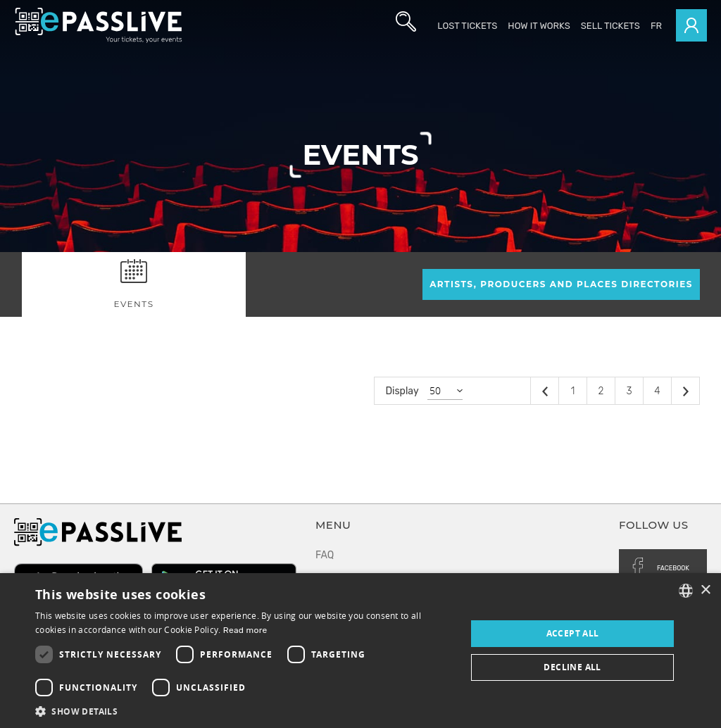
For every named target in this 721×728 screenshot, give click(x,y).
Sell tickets (610, 26)
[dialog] (360, 651)
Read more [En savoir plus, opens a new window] (245, 630)
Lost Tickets (467, 26)
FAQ (325, 555)
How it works (539, 26)
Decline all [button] (572, 667)
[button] (244, 711)
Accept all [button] (573, 633)
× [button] (705, 590)
